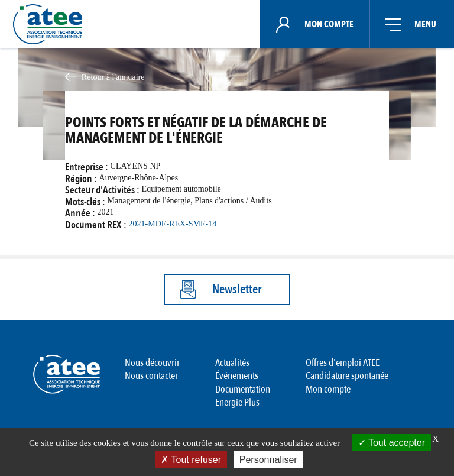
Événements (237, 376)
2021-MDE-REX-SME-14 (173, 224)
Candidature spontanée (347, 376)
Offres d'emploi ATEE (343, 363)
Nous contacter (151, 376)
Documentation (243, 389)
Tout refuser (191, 460)
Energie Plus (237, 402)
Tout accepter (392, 443)
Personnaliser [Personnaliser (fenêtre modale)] (268, 460)
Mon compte (328, 389)
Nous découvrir (152, 363)
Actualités (232, 363)
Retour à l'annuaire (113, 77)
